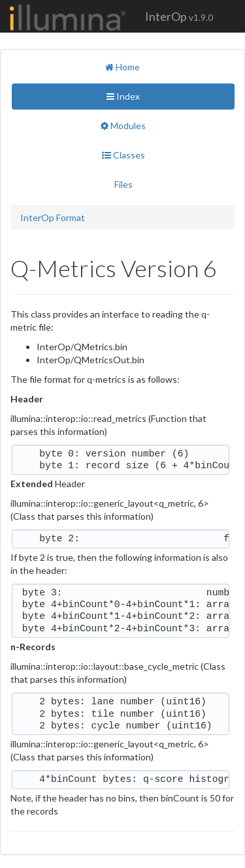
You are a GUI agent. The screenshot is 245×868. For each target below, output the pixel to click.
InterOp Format (53, 217)
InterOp (179, 16)
